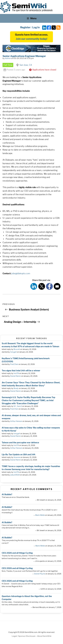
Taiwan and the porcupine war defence (20, 443)
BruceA (17, 349)
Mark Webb (40, 515)
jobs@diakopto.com (21, 273)
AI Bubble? (7, 494)
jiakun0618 (15, 475)
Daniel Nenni (16, 376)
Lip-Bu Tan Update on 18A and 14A (18, 454)
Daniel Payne (40, 574)
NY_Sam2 (18, 406)
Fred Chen (14, 364)
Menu (32, 18)
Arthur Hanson (16, 421)
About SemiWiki (44, 636)
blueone (17, 457)
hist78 (16, 373)
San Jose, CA (26, 65)
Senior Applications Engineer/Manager (24, 56)
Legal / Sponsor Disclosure (24, 636)
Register (25, 27)
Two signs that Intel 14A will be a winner (21, 371)
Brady (16, 388)
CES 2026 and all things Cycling (17, 553)
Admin (8, 58)
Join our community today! (32, 39)
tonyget (13, 352)
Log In (36, 27)
